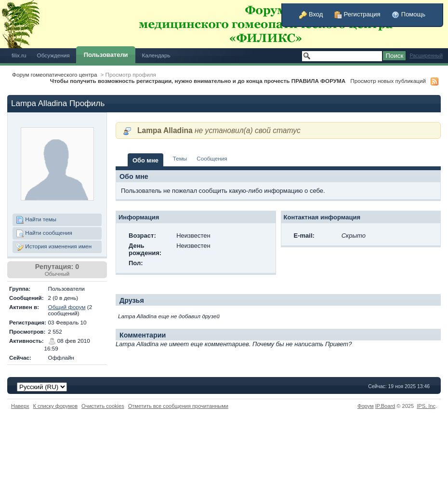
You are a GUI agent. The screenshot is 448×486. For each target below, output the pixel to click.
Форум (366, 406)
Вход (311, 14)
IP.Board (385, 406)
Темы (180, 158)
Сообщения (212, 158)
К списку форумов (56, 406)
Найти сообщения (44, 233)
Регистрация (357, 14)
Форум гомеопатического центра (55, 74)
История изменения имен (54, 247)
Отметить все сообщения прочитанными (178, 406)
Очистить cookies (103, 406)
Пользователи (106, 55)
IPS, (426, 406)
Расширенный (426, 56)
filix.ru (19, 55)
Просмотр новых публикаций (388, 81)
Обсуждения (53, 55)
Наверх (20, 406)
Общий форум (67, 307)
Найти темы (36, 220)
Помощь (408, 14)
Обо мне (145, 160)
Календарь (156, 55)
